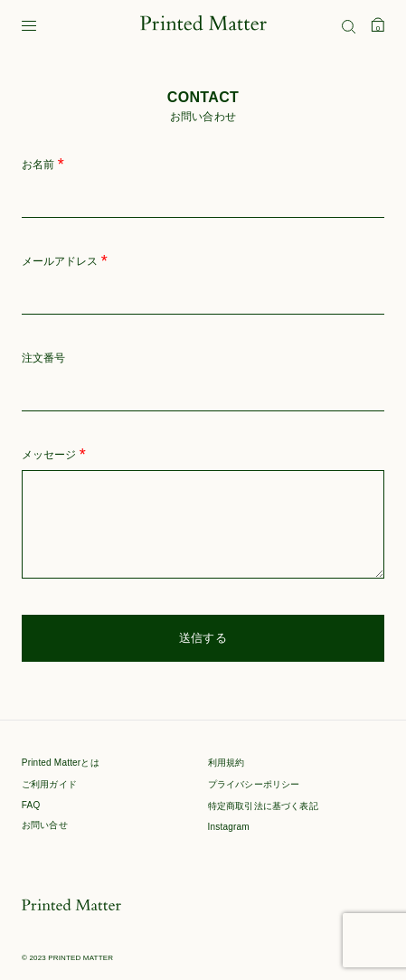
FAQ (31, 805)
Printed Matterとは (61, 763)
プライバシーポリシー (254, 784)
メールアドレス (65, 262)
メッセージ (54, 455)
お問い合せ (45, 825)
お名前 (43, 165)
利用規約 (227, 763)
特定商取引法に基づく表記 (263, 806)
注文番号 (43, 358)
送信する (203, 638)
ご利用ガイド (49, 784)
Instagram (229, 827)
